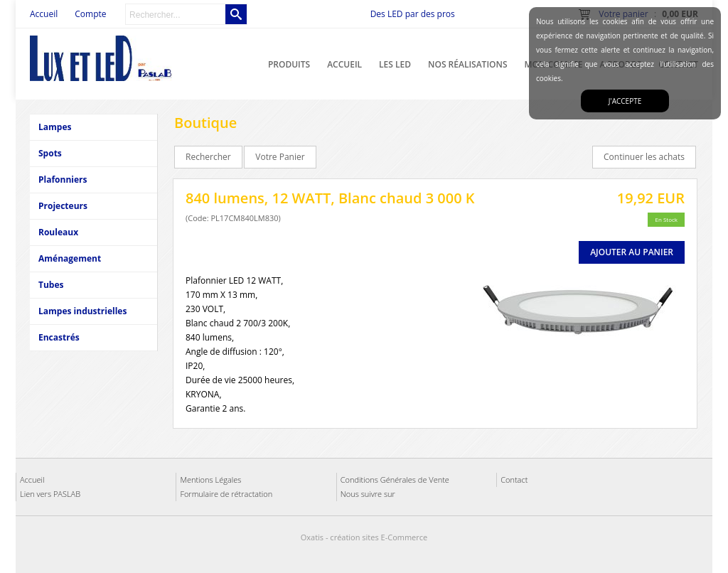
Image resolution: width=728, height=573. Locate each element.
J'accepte (625, 101)
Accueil (344, 64)
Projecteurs (63, 206)
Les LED (395, 64)
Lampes (55, 127)
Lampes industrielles (82, 311)
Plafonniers (63, 180)
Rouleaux (58, 232)
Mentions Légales (210, 480)
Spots (50, 153)
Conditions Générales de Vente (395, 480)
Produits (289, 64)
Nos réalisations (467, 64)
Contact (514, 480)
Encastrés (59, 337)
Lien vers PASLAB (50, 494)
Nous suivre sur (368, 494)
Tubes (51, 285)
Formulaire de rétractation (226, 494)
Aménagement (70, 258)
